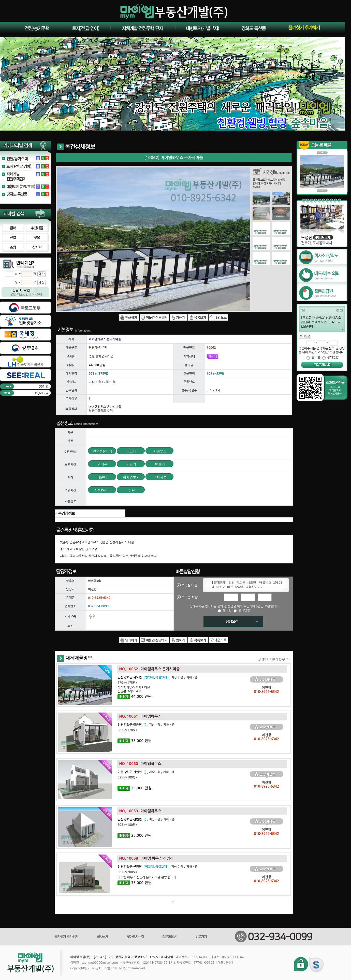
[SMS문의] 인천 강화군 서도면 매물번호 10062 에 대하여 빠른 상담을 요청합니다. (248, 585)
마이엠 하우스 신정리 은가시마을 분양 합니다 (147, 877)
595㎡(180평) (127, 777)
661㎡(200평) (127, 872)
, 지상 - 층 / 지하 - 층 (146, 725)
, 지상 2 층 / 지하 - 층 (158, 677)
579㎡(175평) (127, 683)
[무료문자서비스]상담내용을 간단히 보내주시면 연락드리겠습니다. (322, 323)
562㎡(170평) (127, 730)
